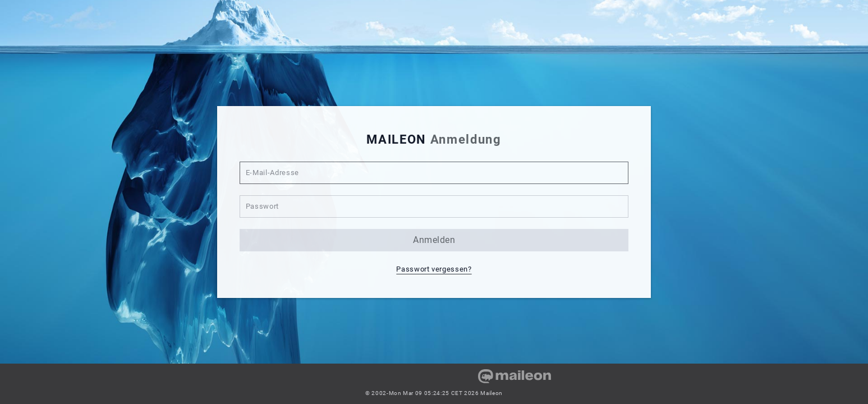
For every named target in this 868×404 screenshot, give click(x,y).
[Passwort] (434, 206)
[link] (331, 380)
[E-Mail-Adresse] (434, 173)
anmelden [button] (434, 240)
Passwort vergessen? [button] (434, 269)
